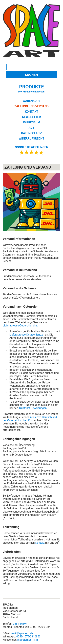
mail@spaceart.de (22, 633)
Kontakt (40, 543)
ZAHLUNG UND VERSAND (32, 106)
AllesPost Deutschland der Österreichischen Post (30, 419)
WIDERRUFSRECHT (31, 139)
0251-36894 (20, 624)
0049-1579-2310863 (28, 637)
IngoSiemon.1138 (28, 640)
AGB (32, 128)
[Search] (32, 67)
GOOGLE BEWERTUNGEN (31, 147)
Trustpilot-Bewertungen (33, 408)
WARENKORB (32, 101)
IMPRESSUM (32, 122)
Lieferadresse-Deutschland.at (20, 326)
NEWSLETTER (32, 117)
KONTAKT (32, 112)
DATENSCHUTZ (32, 133)
